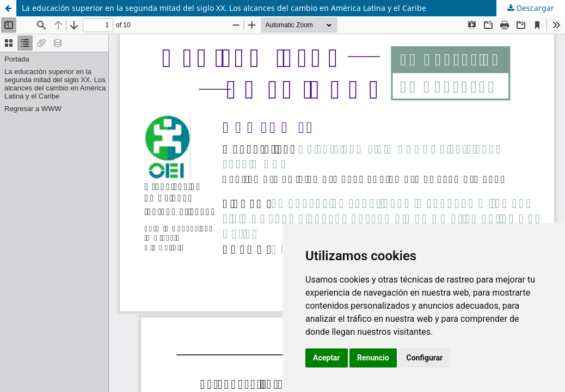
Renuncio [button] (373, 358)
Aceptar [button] (327, 358)
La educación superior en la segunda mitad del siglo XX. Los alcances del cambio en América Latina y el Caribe (224, 8)
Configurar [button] (424, 358)
